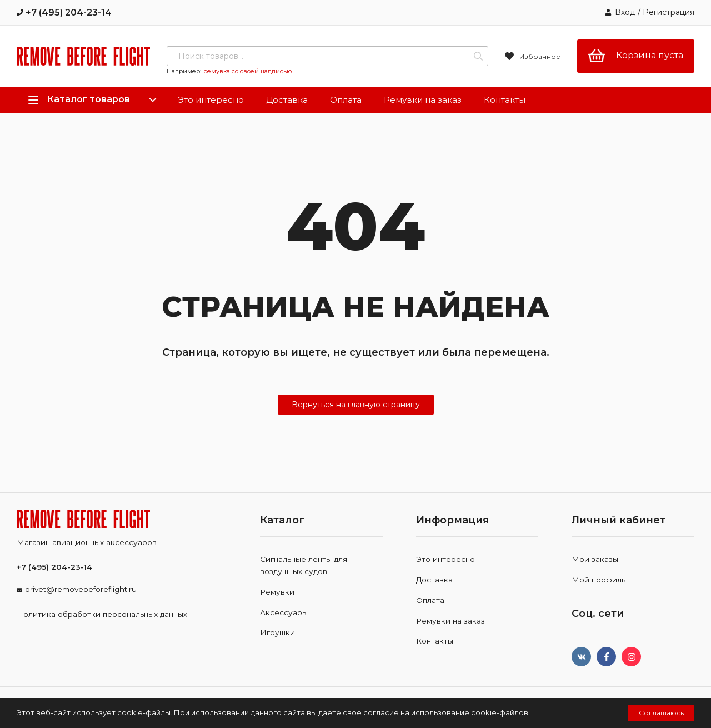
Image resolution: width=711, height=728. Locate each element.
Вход (625, 12)
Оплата (346, 100)
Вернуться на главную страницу (356, 405)
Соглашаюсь (661, 713)
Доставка (287, 100)
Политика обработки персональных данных (102, 614)
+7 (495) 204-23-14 (64, 13)
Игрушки (277, 632)
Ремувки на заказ (423, 100)
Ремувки (277, 592)
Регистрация (669, 12)
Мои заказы (595, 559)
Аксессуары (284, 612)
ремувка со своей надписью (247, 71)
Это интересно (211, 100)
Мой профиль (599, 580)
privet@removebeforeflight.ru (81, 589)
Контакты (505, 100)
